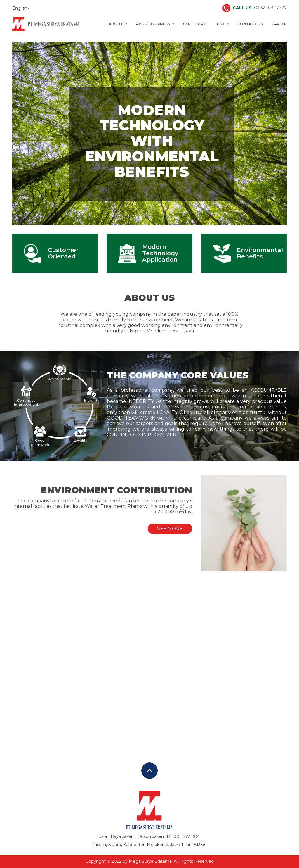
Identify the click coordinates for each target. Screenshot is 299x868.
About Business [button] (155, 24)
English (21, 8)
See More (170, 529)
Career (279, 24)
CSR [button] (223, 24)
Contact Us (250, 24)
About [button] (118, 24)
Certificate (195, 24)
